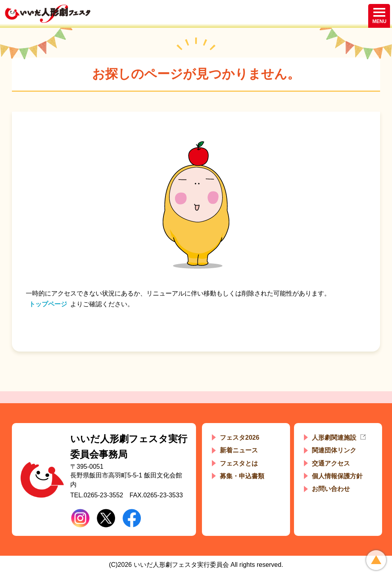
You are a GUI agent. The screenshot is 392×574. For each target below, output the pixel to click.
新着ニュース (239, 450)
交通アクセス (331, 463)
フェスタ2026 (240, 438)
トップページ (48, 304)
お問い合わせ (331, 489)
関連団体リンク (334, 450)
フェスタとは (239, 463)
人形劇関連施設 (334, 438)
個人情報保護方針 (337, 476)
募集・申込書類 (242, 476)
